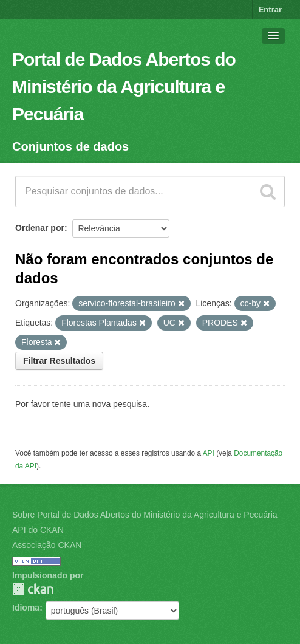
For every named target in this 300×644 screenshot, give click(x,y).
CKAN (33, 589)
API (209, 453)
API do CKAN (38, 530)
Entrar (270, 9)
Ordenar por (40, 228)
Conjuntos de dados (70, 146)
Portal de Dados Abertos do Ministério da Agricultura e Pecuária (124, 87)
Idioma (26, 608)
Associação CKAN (47, 545)
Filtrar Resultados (59, 361)
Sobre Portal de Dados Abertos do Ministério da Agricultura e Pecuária (145, 515)
